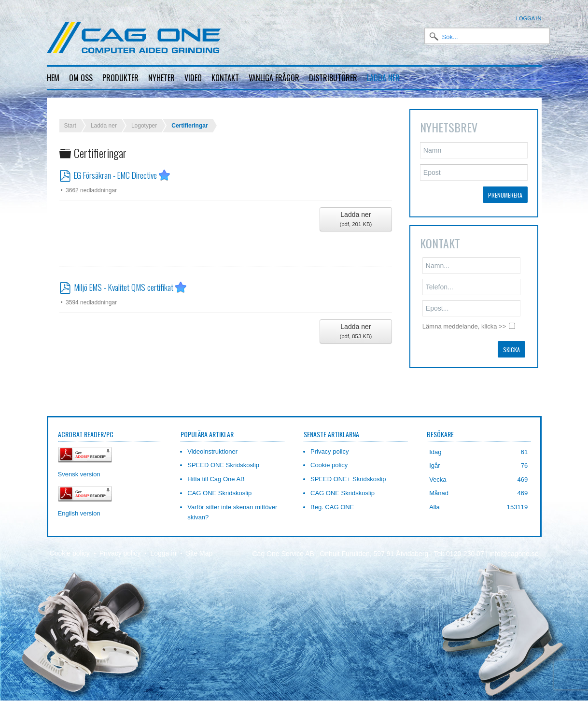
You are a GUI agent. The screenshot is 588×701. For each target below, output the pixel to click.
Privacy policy (120, 546)
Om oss (81, 78)
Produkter (120, 78)
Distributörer (333, 78)
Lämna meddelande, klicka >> (464, 319)
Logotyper (144, 118)
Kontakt (225, 78)
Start (70, 118)
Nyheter (161, 78)
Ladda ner (383, 78)
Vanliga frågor (274, 78)
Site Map (199, 546)
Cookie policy (70, 546)
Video (193, 78)
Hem (53, 78)
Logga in (529, 18)
